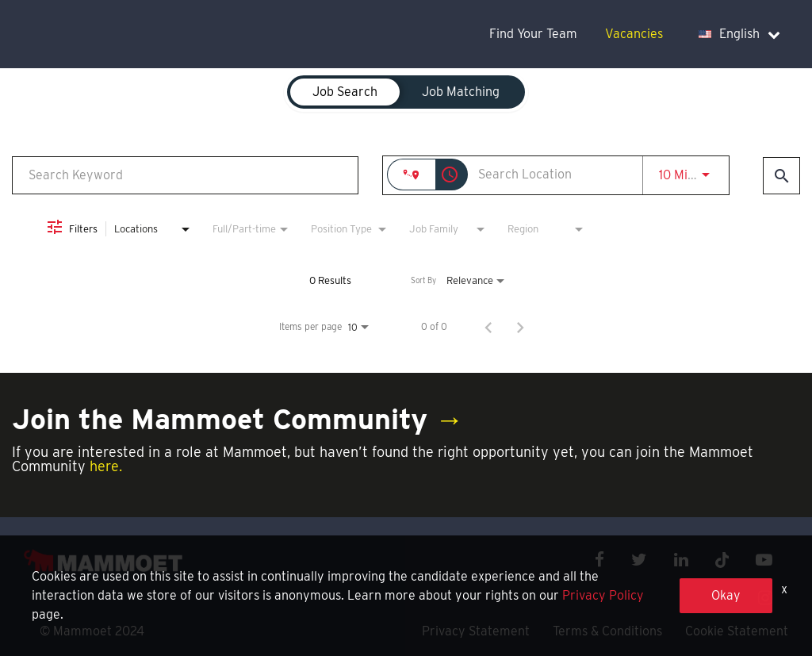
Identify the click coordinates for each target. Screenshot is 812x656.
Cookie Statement (737, 631)
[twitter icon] (639, 560)
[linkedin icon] (681, 560)
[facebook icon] (599, 560)
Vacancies (634, 34)
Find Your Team (533, 34)
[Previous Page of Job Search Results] (488, 327)
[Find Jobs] (781, 176)
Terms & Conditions (607, 631)
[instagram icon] (765, 598)
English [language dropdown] (739, 34)
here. (106, 466)
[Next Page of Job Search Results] (520, 327)
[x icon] (722, 560)
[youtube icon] (764, 560)
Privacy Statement (476, 631)
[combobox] (185, 175)
